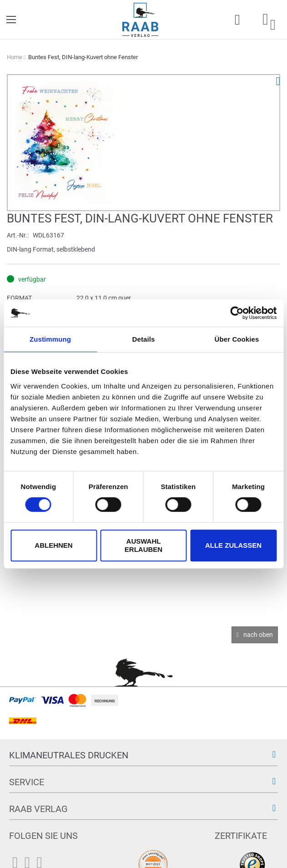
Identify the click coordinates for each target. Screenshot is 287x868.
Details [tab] (144, 339)
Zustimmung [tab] (50, 339)
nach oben (258, 635)
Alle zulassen (233, 545)
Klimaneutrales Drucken (69, 755)
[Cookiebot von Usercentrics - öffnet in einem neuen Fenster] (237, 313)
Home (15, 57)
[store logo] (140, 20)
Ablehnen (53, 545)
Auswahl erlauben (143, 545)
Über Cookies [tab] (237, 339)
